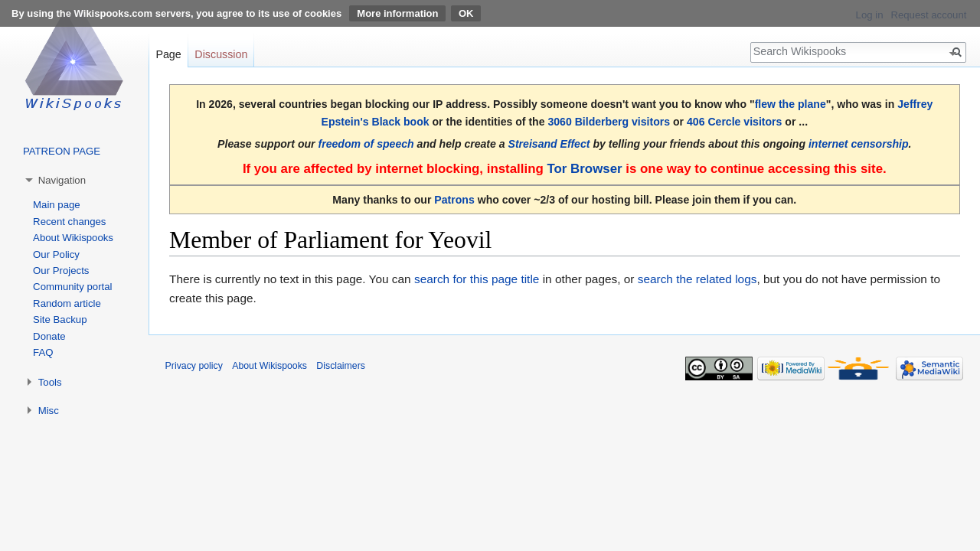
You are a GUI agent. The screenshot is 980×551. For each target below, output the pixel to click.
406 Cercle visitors (734, 122)
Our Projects (61, 271)
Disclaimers (341, 366)
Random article (67, 303)
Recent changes (69, 222)
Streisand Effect (549, 144)
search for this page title (477, 279)
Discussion (221, 54)
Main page (57, 205)
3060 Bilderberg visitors (609, 122)
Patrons (454, 200)
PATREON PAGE (62, 151)
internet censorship (859, 144)
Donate (49, 336)
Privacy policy (194, 366)
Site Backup (60, 320)
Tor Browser (584, 169)
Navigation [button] (62, 180)
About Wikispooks (73, 238)
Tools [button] (50, 382)
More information (397, 13)
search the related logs (697, 279)
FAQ (43, 352)
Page (168, 54)
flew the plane (791, 104)
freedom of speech (366, 144)
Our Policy (56, 254)
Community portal (72, 287)
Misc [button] (49, 411)
